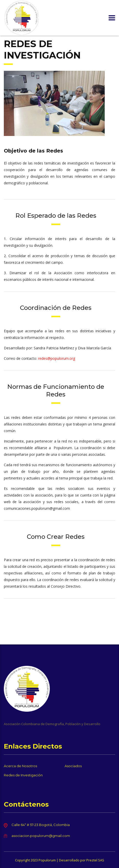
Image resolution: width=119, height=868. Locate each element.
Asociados (73, 766)
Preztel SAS (95, 860)
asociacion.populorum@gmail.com (41, 836)
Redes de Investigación (23, 775)
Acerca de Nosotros (20, 766)
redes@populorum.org (57, 358)
